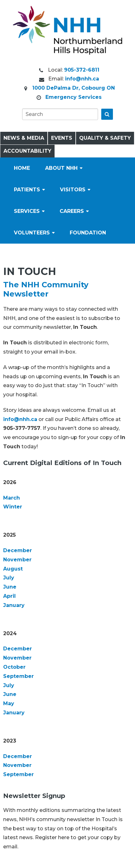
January (14, 605)
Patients (27, 190)
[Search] (60, 114)
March (12, 498)
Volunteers (32, 233)
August (13, 569)
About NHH (61, 168)
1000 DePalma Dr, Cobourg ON (73, 88)
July (9, 578)
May (9, 703)
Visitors (73, 190)
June (10, 587)
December (18, 550)
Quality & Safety (105, 138)
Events (62, 138)
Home (22, 168)
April (9, 596)
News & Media (24, 138)
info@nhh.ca (82, 79)
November (17, 560)
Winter (13, 507)
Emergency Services (73, 97)
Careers (72, 211)
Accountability (27, 151)
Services (27, 211)
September (18, 676)
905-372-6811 (82, 70)
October (14, 667)
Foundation (88, 233)
